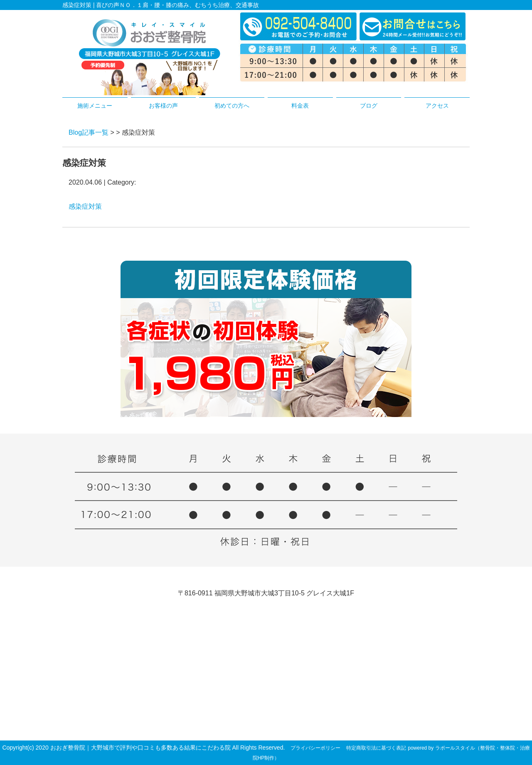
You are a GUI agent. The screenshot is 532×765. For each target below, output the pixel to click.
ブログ (369, 106)
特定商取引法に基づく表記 (376, 748)
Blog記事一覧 (89, 132)
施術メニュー (95, 106)
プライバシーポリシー (315, 748)
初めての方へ (232, 106)
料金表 (300, 106)
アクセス (437, 106)
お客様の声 (163, 106)
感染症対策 (85, 206)
